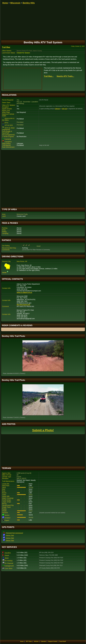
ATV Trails (29, 641)
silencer (57, 109)
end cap (64, 109)
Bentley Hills (29, 3)
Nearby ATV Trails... (65, 76)
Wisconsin (15, 3)
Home (5, 3)
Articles (36, 641)
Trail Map (6, 47)
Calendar (43, 641)
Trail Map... (49, 76)
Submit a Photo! (43, 430)
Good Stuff (63, 641)
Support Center (53, 641)
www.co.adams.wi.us (24, 293)
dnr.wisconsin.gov (23, 305)
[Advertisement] (43, 179)
